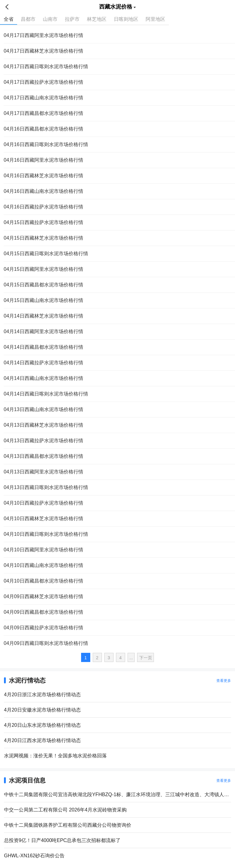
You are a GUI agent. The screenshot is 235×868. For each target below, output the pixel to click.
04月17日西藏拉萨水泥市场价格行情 (43, 82)
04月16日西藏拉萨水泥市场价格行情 (43, 207)
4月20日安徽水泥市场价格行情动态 (42, 710)
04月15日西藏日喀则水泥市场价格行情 (46, 254)
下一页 (146, 658)
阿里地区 (155, 19)
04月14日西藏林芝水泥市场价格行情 (43, 316)
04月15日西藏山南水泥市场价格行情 (43, 300)
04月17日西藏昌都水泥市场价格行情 (43, 113)
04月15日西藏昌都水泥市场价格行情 (43, 285)
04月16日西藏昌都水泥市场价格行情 (43, 129)
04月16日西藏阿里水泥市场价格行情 (43, 160)
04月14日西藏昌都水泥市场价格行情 (43, 347)
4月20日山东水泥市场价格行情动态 (42, 725)
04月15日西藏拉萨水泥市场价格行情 (43, 222)
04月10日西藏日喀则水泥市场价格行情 (46, 534)
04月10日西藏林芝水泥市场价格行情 (43, 519)
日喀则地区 (126, 19)
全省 (9, 19)
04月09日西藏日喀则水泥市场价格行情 (46, 643)
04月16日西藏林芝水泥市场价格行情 (43, 176)
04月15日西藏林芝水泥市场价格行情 (43, 238)
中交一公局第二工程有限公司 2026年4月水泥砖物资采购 (65, 810)
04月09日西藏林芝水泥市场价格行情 (43, 596)
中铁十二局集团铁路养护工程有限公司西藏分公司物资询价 (68, 825)
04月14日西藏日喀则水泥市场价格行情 (46, 394)
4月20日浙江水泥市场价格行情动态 (42, 695)
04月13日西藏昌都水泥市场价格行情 (43, 456)
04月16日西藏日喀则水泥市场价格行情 (46, 144)
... (131, 658)
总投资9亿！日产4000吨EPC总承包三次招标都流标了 (62, 840)
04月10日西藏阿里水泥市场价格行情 (43, 550)
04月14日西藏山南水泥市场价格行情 (43, 378)
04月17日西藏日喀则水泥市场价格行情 (46, 66)
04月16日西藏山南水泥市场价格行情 (43, 191)
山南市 (50, 19)
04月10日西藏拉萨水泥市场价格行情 (43, 503)
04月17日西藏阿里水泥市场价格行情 (43, 35)
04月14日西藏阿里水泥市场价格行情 (43, 331)
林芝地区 (97, 19)
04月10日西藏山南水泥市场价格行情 (43, 565)
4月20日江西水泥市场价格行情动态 (42, 740)
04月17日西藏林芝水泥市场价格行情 (43, 51)
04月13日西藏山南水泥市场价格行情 (43, 409)
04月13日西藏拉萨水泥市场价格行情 (43, 441)
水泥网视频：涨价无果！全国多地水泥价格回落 (55, 756)
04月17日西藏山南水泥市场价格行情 (43, 98)
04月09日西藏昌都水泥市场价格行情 (43, 612)
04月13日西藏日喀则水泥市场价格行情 (46, 487)
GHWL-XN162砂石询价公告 (34, 856)
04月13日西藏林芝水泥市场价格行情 (43, 425)
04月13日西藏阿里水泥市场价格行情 (43, 472)
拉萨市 (72, 19)
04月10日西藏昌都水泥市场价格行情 (43, 581)
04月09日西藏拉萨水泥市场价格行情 (43, 628)
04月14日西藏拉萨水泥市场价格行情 (43, 363)
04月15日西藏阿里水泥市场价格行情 (43, 269)
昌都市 (28, 19)
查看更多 (224, 681)
